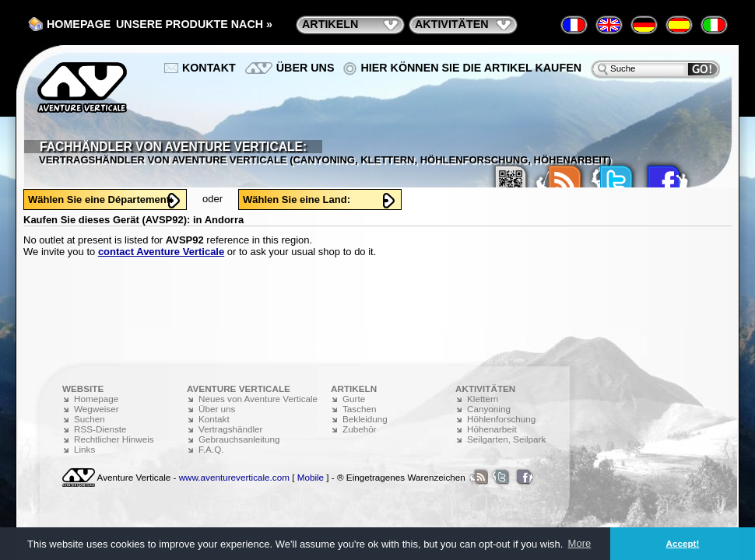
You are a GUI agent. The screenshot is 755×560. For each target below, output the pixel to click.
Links (84, 449)
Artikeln (330, 24)
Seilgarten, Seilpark (506, 439)
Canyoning (489, 409)
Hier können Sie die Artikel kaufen (471, 68)
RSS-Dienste (100, 429)
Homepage (79, 24)
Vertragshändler (231, 429)
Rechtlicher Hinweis (114, 439)
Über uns (306, 68)
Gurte (354, 399)
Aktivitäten (452, 24)
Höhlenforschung (501, 419)
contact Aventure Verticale (161, 252)
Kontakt (209, 68)
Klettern (483, 399)
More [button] (580, 543)
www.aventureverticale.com (234, 477)
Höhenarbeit (492, 429)
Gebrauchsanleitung (239, 439)
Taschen (360, 409)
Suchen (90, 419)
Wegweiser (97, 409)
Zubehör (360, 429)
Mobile (311, 477)
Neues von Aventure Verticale (258, 399)
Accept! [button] (683, 543)
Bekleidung (365, 419)
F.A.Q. (211, 449)
